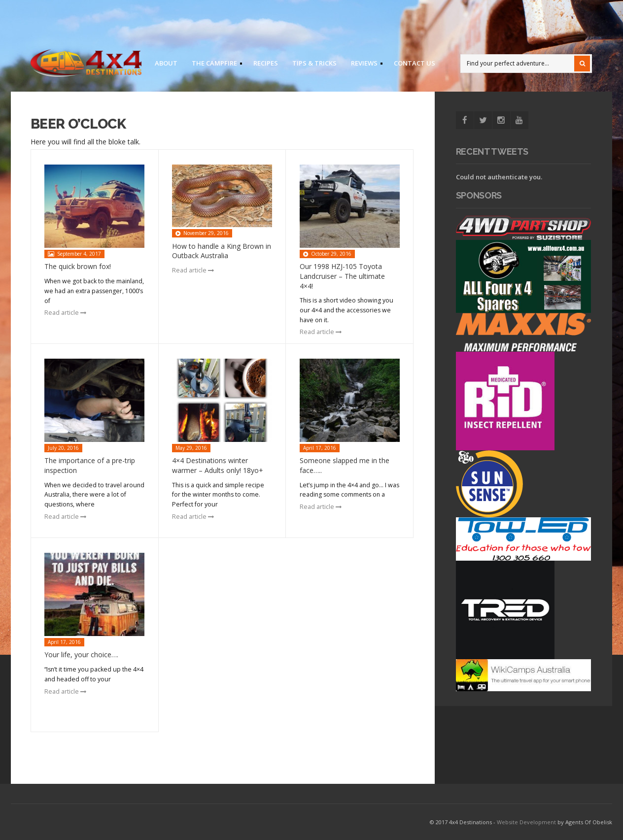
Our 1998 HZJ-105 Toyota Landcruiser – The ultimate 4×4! (342, 276)
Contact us (415, 63)
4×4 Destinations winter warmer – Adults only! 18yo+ (218, 465)
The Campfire (214, 65)
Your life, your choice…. (81, 655)
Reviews (364, 65)
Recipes (266, 63)
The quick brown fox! (78, 266)
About (166, 63)
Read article (65, 313)
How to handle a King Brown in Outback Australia (222, 251)
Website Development (526, 822)
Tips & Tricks (314, 63)
